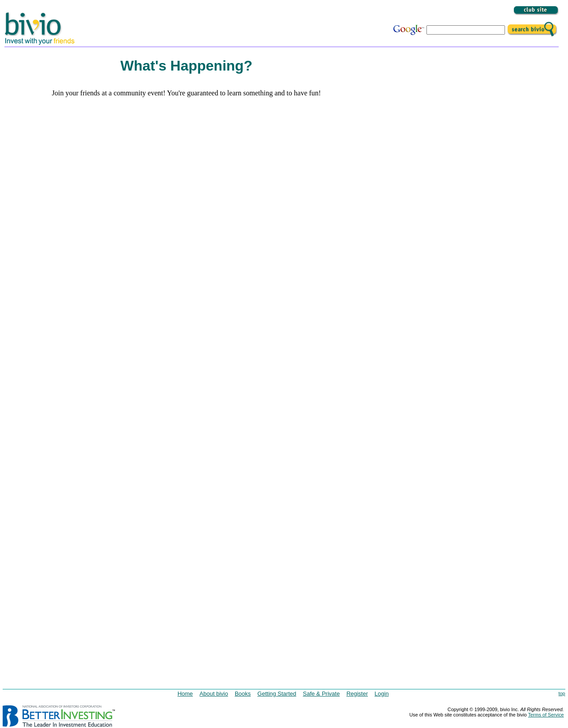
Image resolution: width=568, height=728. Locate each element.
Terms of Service (546, 715)
